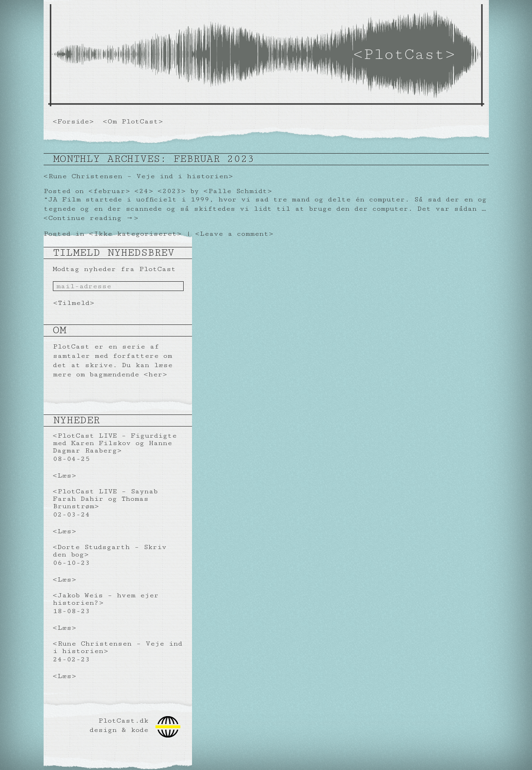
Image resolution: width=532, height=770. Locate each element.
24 (144, 191)
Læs (64, 476)
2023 (172, 191)
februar (109, 191)
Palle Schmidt (238, 191)
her (155, 374)
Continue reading (91, 218)
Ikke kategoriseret (135, 234)
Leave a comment (234, 234)
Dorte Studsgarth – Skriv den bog (110, 551)
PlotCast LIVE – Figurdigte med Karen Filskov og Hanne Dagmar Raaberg (115, 443)
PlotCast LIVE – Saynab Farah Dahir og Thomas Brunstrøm (105, 499)
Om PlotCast (133, 121)
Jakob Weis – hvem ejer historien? (106, 599)
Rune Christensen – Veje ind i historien (138, 176)
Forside (73, 121)
